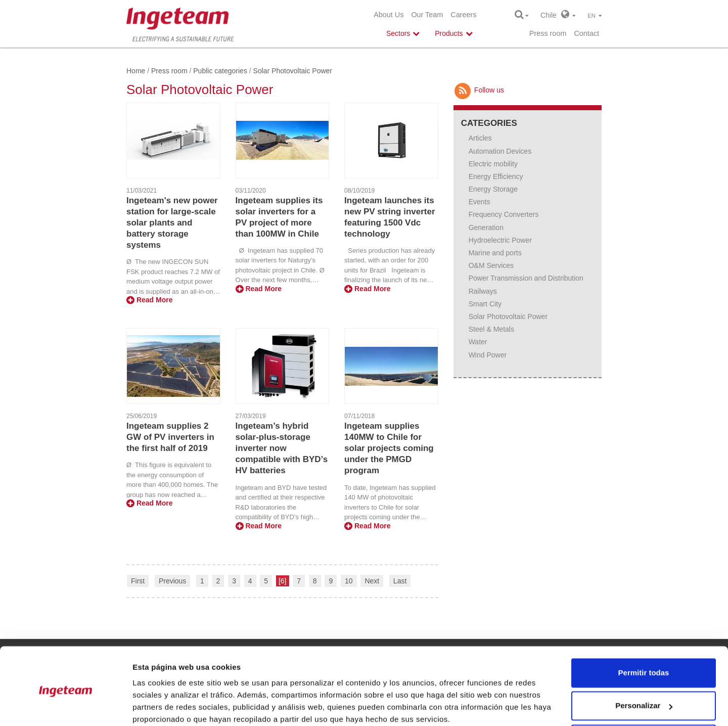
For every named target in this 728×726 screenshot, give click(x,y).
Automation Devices (500, 151)
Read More (149, 300)
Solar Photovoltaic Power (508, 316)
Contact (586, 33)
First (138, 581)
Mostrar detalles (162, 706)
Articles (480, 138)
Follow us (479, 90)
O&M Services (491, 265)
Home (136, 71)
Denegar (644, 698)
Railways (483, 291)
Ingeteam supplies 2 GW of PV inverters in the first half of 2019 (170, 437)
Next (372, 581)
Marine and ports (495, 253)
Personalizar (644, 665)
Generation (486, 228)
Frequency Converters (504, 214)
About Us (389, 15)
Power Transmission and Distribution (526, 278)
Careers (463, 15)
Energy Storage (493, 189)
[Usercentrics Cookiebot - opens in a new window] (65, 706)
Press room (548, 33)
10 (349, 581)
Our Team (427, 15)
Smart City (485, 304)
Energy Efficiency (496, 176)
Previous (172, 581)
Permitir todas (644, 632)
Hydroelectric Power (500, 240)
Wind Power (488, 355)
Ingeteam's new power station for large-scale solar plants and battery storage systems (172, 223)
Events (480, 202)
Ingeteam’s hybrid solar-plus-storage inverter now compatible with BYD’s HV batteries (282, 448)
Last (400, 581)
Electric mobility (493, 164)
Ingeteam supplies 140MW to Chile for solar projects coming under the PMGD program (389, 448)
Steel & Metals (491, 329)
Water (478, 342)
